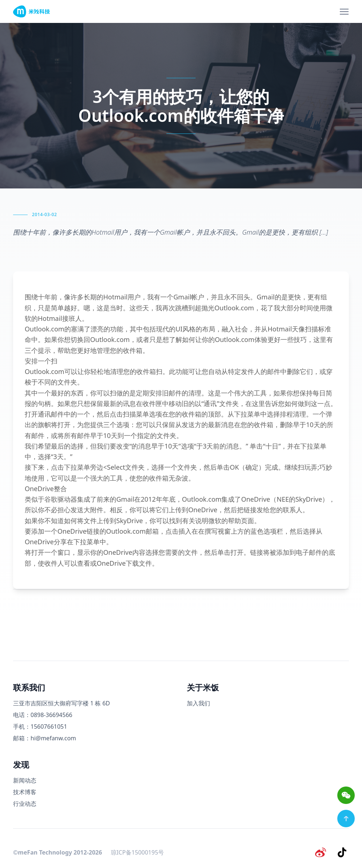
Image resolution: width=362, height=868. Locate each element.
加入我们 (198, 703)
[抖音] (343, 851)
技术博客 (25, 792)
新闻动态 (25, 780)
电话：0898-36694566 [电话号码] (43, 715)
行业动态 (25, 804)
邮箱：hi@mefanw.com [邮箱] (45, 738)
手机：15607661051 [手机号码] (40, 726)
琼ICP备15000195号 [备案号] (137, 851)
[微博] (324, 851)
